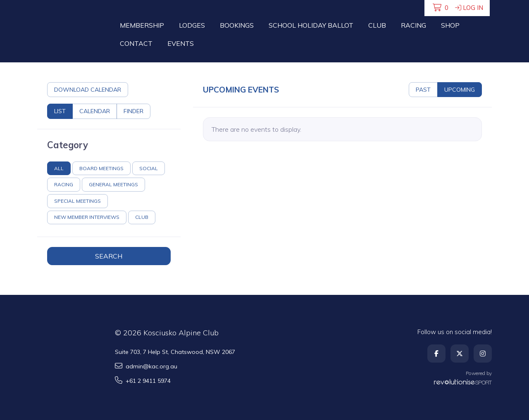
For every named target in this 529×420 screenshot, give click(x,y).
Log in (469, 8)
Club (377, 25)
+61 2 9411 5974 (143, 381)
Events (181, 43)
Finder (133, 111)
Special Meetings (77, 201)
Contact (136, 43)
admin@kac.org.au (146, 366)
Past (423, 90)
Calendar (95, 111)
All (59, 168)
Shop (450, 25)
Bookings (237, 25)
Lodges (192, 25)
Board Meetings (101, 168)
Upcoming (460, 90)
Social (149, 168)
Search (109, 256)
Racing (413, 25)
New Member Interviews (87, 217)
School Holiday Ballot (311, 25)
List (60, 111)
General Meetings (113, 184)
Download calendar (88, 90)
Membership (142, 25)
